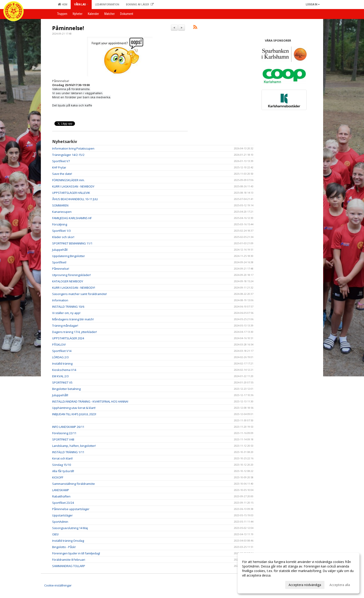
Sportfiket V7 (61, 161)
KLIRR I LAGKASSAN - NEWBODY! (74, 288)
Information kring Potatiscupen (73, 148)
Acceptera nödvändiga (305, 585)
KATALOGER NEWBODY (68, 281)
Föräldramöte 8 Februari (69, 560)
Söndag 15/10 (62, 465)
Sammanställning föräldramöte (73, 484)
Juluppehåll (60, 250)
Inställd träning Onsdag (68, 541)
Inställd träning (62, 363)
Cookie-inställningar (58, 585)
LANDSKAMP (61, 490)
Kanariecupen (62, 212)
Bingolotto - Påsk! (64, 547)
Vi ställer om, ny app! (66, 313)
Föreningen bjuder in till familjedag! (76, 553)
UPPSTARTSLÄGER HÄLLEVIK (71, 193)
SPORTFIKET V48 (63, 439)
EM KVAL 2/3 (60, 376)
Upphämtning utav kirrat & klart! (74, 408)
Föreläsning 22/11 (64, 433)
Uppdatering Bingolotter (69, 256)
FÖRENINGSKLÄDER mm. (68, 180)
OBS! (55, 534)
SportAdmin (60, 522)
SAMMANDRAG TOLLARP (69, 566)
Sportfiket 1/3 (61, 231)
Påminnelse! (68, 28)
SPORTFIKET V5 (62, 382)
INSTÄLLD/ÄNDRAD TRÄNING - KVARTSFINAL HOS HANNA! (90, 401)
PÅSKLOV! (59, 345)
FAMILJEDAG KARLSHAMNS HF (72, 218)
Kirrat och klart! (62, 458)
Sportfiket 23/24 (63, 503)
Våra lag (81, 4)
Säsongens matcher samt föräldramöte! (79, 294)
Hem (63, 4)
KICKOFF (58, 477)
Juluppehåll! (60, 395)
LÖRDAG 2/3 (60, 357)
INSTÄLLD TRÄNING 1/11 (68, 452)
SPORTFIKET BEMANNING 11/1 (72, 243)
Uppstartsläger (62, 515)
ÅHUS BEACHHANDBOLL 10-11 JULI (75, 199)
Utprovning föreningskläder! (71, 275)
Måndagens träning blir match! (73, 319)
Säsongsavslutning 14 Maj (70, 528)
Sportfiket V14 (62, 351)
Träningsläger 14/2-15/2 (68, 155)
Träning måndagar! (65, 326)
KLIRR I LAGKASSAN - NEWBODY (73, 186)
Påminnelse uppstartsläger (71, 509)
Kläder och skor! (63, 237)
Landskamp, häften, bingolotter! (74, 446)
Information (60, 300)
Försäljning (60, 224)
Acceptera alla (340, 585)
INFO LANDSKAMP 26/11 (68, 427)
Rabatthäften (61, 496)
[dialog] (299, 573)
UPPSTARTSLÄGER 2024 (68, 338)
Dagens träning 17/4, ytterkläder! (75, 332)
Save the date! (62, 174)
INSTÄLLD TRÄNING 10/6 (68, 307)
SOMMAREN (60, 205)
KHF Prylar (59, 167)
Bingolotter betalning (66, 389)
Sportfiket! (59, 262)
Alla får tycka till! (63, 471)
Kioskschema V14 (64, 370)
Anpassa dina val (254, 584)
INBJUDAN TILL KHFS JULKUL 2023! (74, 414)
